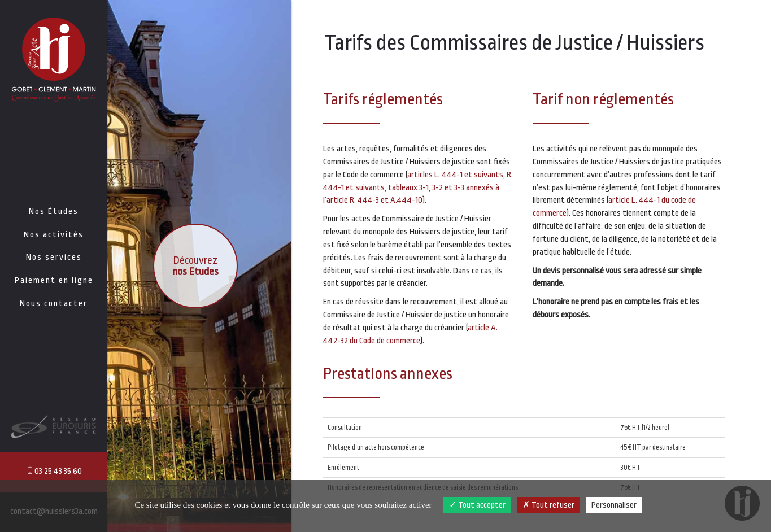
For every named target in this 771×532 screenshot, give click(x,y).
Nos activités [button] (54, 235)
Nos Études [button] (54, 212)
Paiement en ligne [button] (54, 280)
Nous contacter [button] (54, 304)
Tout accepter (477, 505)
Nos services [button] (54, 257)
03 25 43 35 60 (54, 471)
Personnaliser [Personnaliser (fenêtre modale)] (614, 505)
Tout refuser (548, 505)
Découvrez (195, 266)
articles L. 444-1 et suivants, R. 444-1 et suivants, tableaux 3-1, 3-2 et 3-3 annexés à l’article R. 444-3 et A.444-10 (418, 188)
